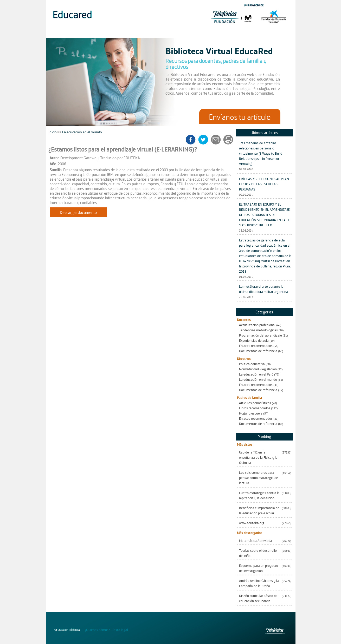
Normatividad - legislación (258, 369)
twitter (205, 140)
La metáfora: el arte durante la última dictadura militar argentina (263, 289)
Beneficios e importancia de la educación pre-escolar (259, 510)
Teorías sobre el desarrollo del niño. (258, 553)
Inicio (53, 132)
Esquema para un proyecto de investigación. (259, 568)
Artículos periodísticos (255, 403)
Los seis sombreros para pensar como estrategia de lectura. (259, 478)
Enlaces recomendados (256, 346)
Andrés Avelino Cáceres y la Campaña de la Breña (259, 583)
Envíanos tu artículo (240, 116)
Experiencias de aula (254, 340)
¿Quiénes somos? (97, 630)
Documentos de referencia (258, 351)
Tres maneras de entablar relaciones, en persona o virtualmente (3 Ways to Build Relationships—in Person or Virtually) (261, 153)
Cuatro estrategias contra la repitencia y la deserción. (259, 495)
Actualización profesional (257, 325)
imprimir (228, 140)
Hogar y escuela (251, 413)
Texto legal (120, 630)
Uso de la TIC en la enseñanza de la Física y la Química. (258, 457)
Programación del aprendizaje (260, 335)
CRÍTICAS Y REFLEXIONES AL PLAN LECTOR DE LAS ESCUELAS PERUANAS (264, 184)
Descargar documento (78, 212)
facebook (192, 140)
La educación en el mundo (258, 379)
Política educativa (252, 364)
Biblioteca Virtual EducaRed (219, 50)
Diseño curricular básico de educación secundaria (258, 598)
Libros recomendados (255, 408)
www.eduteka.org (252, 523)
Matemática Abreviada (256, 540)
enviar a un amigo (217, 140)
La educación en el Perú (256, 374)
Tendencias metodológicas (258, 330)
